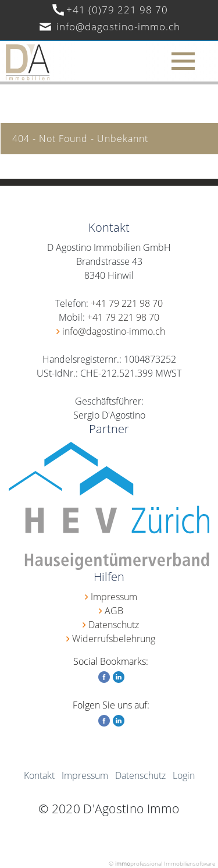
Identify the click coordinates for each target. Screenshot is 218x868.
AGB (114, 611)
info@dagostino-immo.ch (118, 26)
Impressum (114, 597)
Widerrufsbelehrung (114, 639)
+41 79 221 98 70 (127, 303)
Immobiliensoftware (190, 863)
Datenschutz (114, 625)
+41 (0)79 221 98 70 (117, 10)
